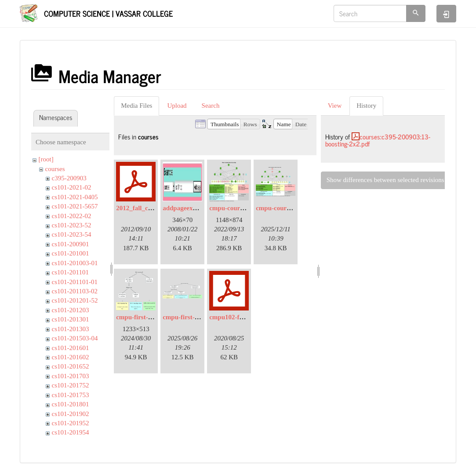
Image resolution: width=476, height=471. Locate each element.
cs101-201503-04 (75, 338)
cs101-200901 (71, 244)
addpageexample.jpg (192, 208)
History (366, 106)
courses (55, 169)
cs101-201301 (71, 319)
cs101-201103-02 (75, 291)
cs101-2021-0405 (75, 197)
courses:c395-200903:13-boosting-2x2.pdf (378, 140)
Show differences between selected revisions (385, 180)
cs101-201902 (71, 414)
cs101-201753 (71, 395)
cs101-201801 (71, 404)
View (335, 106)
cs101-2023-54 (72, 234)
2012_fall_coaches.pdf (147, 208)
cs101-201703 (71, 376)
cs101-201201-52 (75, 300)
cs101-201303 (71, 329)
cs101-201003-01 (75, 263)
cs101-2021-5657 (75, 206)
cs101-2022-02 (72, 216)
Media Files (136, 106)
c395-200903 (69, 178)
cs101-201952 (71, 423)
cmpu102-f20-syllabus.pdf (245, 317)
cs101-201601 (71, 348)
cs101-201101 (70, 272)
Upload (177, 106)
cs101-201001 (71, 253)
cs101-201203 (71, 310)
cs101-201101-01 (75, 282)
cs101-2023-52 (72, 225)
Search (211, 106)
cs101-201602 (71, 357)
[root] (46, 159)
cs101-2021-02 (72, 187)
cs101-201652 (71, 366)
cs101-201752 (71, 385)
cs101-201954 (71, 432)
